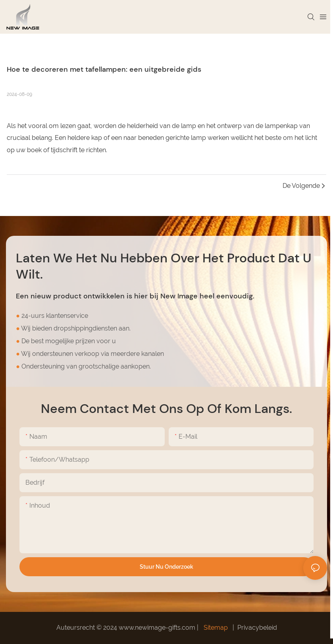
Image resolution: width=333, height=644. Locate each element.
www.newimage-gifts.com (158, 628)
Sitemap (216, 628)
